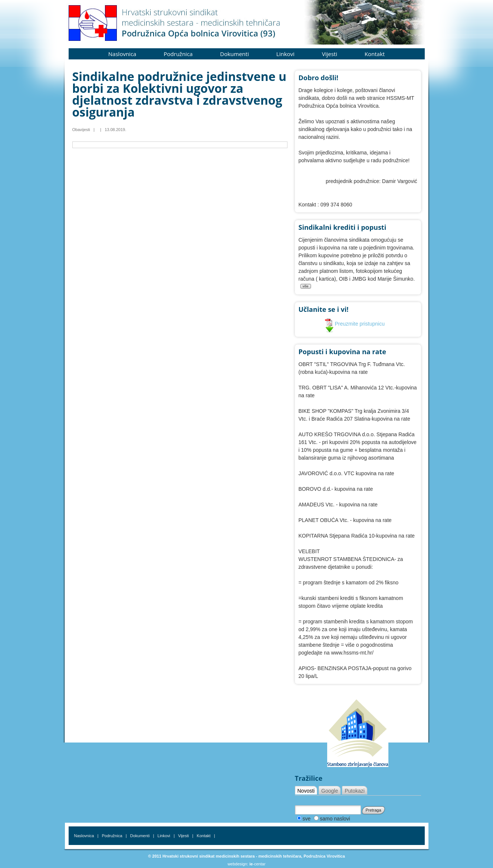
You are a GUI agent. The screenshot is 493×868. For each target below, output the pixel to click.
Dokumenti (234, 54)
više (306, 286)
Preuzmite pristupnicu (355, 324)
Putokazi (355, 791)
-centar (257, 864)
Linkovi (285, 54)
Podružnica (178, 54)
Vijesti (330, 54)
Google (330, 791)
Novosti (306, 791)
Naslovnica (122, 54)
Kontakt (375, 54)
